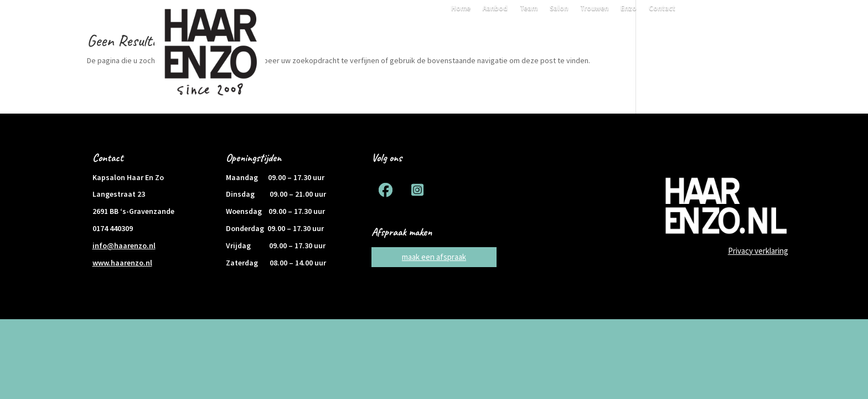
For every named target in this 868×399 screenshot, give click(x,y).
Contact (662, 9)
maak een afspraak (434, 257)
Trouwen (594, 9)
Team (529, 9)
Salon (559, 9)
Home (461, 9)
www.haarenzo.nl (122, 263)
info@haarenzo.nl (124, 245)
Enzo (629, 9)
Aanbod (495, 9)
